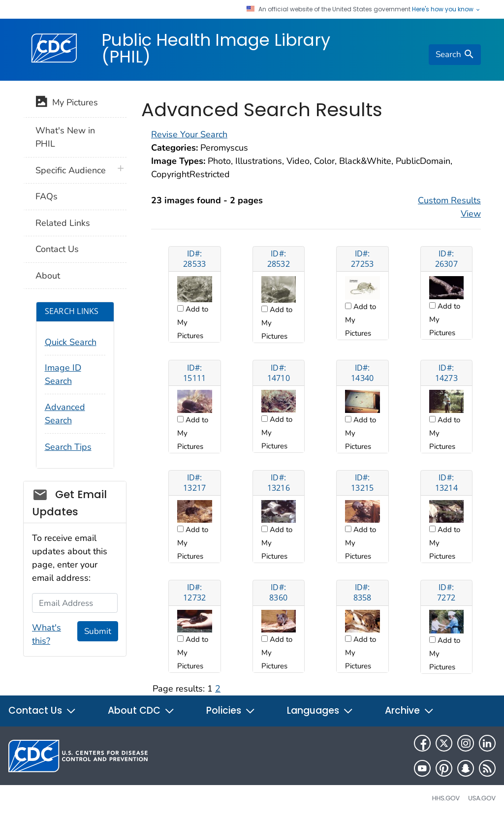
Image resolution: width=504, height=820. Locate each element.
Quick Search (71, 342)
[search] (455, 55)
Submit (98, 631)
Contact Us (57, 249)
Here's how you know (446, 9)
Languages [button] (320, 710)
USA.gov (482, 798)
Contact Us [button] (42, 710)
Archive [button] (409, 710)
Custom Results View (449, 207)
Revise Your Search (189, 134)
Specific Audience (71, 170)
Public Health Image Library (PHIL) (216, 48)
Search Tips (68, 447)
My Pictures (67, 103)
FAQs (47, 196)
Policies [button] (231, 710)
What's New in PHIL (65, 137)
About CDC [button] (141, 710)
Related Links (63, 223)
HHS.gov (446, 798)
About (48, 276)
